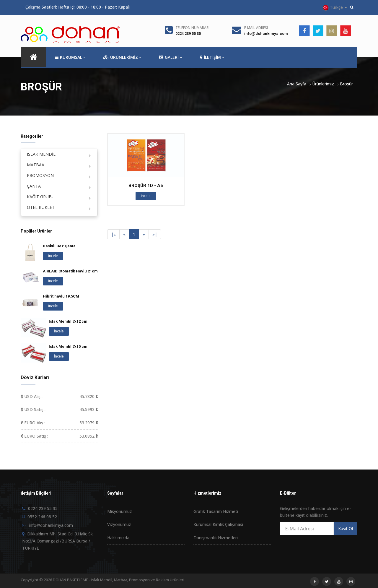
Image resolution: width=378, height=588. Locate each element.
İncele (146, 196)
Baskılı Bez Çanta (59, 246)
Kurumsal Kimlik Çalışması (218, 524)
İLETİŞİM (212, 57)
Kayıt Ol (346, 528)
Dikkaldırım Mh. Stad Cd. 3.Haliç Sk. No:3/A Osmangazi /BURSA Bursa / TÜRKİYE (58, 541)
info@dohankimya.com (266, 34)
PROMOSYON (40, 175)
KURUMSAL (70, 57)
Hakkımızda (118, 538)
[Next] (144, 234)
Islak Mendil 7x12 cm (68, 321)
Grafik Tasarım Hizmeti (216, 511)
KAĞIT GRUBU (41, 197)
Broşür (346, 84)
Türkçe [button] (335, 8)
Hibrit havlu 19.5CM (61, 296)
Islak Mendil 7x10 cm (68, 346)
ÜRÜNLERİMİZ (122, 57)
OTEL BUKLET (41, 207)
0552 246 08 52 (42, 517)
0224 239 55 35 (188, 34)
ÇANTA (34, 186)
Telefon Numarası (192, 28)
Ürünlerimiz (323, 84)
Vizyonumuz (119, 524)
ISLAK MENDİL (41, 154)
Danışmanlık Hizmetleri (216, 538)
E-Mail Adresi (256, 28)
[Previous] (113, 234)
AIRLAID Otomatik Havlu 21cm (70, 271)
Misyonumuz (120, 511)
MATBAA (36, 165)
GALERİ (171, 57)
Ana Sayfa (297, 84)
